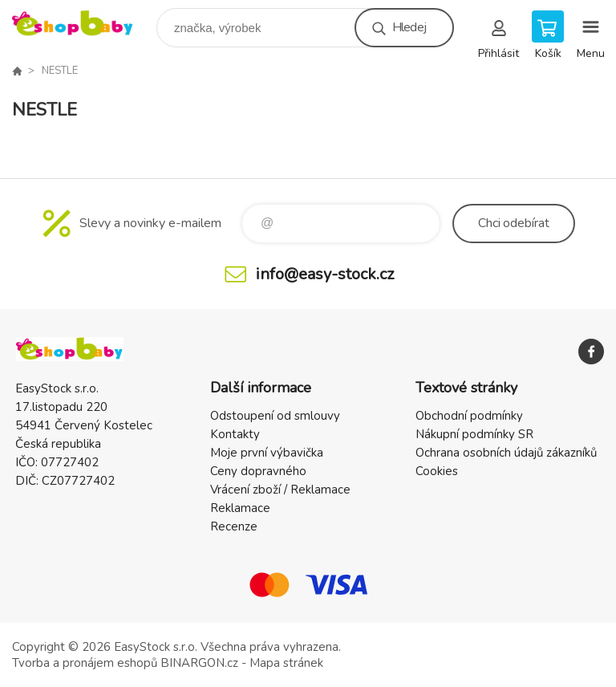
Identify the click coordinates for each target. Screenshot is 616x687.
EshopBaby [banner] (83, 24)
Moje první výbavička (267, 453)
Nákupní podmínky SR (474, 434)
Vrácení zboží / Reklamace (280, 490)
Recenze (234, 526)
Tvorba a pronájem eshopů (85, 663)
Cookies (437, 471)
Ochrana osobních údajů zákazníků (506, 453)
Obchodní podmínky (469, 416)
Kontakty (235, 434)
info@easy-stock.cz (325, 274)
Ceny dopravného (258, 471)
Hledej (409, 27)
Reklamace (240, 508)
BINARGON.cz (199, 663)
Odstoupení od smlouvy (275, 416)
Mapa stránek (286, 663)
